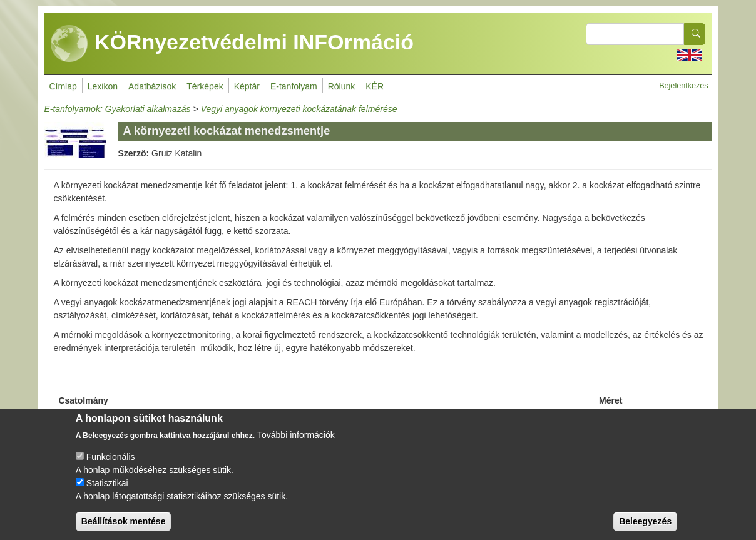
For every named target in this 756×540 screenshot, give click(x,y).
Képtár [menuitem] (247, 86)
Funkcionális (111, 467)
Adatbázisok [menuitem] (152, 86)
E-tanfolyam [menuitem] (294, 86)
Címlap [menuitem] (63, 86)
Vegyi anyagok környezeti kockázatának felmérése (299, 109)
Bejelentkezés (683, 86)
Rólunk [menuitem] (342, 86)
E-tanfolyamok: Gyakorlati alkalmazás (117, 109)
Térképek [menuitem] (205, 86)
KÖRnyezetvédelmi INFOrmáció (232, 44)
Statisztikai (107, 494)
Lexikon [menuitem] (103, 86)
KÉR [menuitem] (375, 86)
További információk (296, 446)
